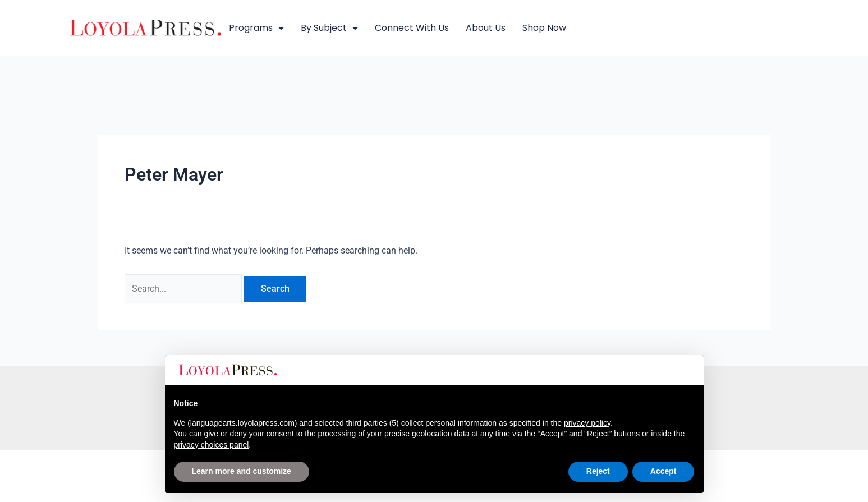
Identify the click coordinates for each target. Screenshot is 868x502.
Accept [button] (663, 471)
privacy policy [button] (587, 423)
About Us (486, 28)
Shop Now (544, 28)
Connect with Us (412, 28)
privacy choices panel (212, 445)
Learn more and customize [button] (242, 471)
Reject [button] (598, 471)
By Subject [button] (329, 28)
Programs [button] (256, 28)
